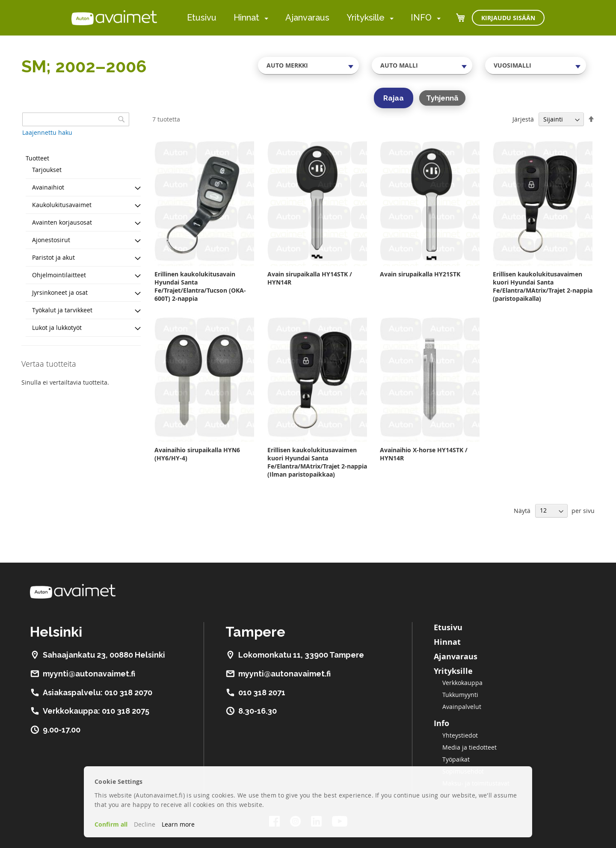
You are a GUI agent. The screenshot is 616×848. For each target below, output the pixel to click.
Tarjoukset (47, 170)
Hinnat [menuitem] (246, 18)
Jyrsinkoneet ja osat (60, 292)
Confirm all (111, 824)
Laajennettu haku (47, 132)
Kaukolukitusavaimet (62, 205)
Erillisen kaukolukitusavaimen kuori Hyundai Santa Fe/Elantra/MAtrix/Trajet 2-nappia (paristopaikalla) (543, 286)
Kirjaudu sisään (508, 18)
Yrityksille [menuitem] (366, 18)
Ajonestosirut (51, 240)
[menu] (314, 18)
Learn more (178, 824)
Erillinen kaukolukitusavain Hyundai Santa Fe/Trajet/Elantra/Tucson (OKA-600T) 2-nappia (200, 286)
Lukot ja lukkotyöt (57, 328)
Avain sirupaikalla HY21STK (420, 274)
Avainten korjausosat (62, 222)
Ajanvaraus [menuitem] (307, 18)
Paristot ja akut (53, 257)
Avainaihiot (48, 187)
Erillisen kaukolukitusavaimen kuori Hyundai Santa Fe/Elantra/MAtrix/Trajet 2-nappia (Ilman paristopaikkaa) (317, 462)
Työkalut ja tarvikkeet (62, 310)
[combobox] (308, 65)
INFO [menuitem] (421, 18)
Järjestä (523, 119)
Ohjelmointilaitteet (59, 275)
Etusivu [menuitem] (202, 18)
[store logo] (114, 18)
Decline (145, 824)
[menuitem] (265, 18)
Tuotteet (37, 158)
